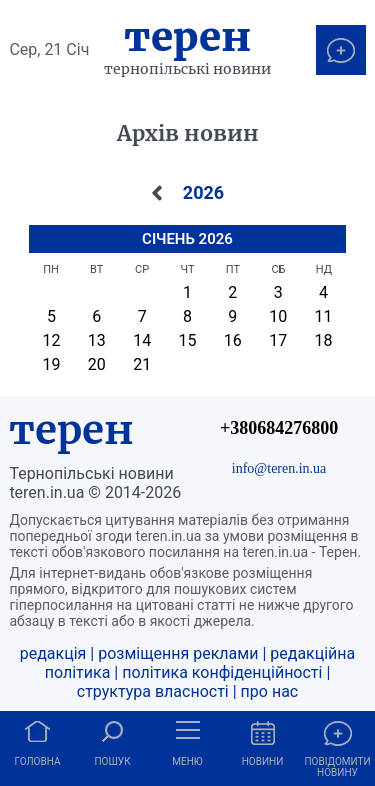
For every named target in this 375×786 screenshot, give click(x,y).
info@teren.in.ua (279, 468)
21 (142, 364)
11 (323, 316)
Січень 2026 (187, 239)
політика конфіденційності (222, 672)
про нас (270, 691)
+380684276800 (279, 427)
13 (97, 340)
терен (71, 430)
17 (278, 340)
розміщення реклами (178, 653)
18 (323, 340)
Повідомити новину (337, 767)
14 (142, 340)
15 (188, 340)
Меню (187, 761)
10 (278, 316)
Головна (38, 761)
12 (52, 340)
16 (233, 340)
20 (97, 364)
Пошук (112, 761)
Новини (263, 761)
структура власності (153, 691)
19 (52, 364)
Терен (187, 37)
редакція (53, 653)
